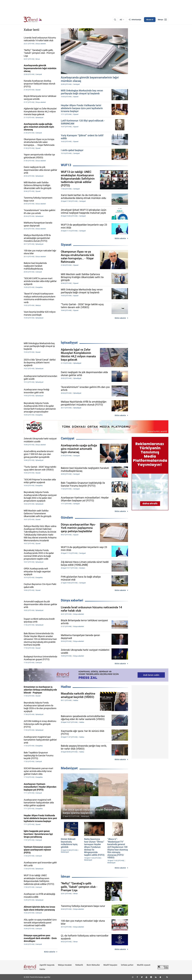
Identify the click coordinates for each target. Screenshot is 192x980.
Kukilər (42, 969)
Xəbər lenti (32, 30)
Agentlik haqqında (47, 965)
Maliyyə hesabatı (65, 965)
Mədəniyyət (69, 768)
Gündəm (67, 518)
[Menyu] (162, 20)
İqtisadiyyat (69, 343)
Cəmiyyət (68, 438)
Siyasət (66, 245)
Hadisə (66, 687)
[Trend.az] (33, 20)
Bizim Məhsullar (93, 965)
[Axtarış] (115, 20)
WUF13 (66, 165)
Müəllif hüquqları (110, 965)
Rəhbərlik (79, 965)
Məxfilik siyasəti (144, 965)
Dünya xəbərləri (72, 600)
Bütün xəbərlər (120, 238)
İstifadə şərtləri (127, 965)
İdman (65, 877)
